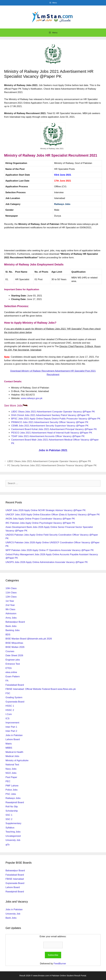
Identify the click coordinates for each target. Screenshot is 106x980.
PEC (8, 781)
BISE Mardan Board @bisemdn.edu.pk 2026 (29, 639)
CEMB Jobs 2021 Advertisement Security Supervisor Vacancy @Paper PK (50, 426)
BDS (8, 635)
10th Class (11, 588)
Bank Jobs (11, 626)
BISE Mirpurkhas (14, 643)
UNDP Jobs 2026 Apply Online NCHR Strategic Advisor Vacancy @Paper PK (46, 510)
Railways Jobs (62, 204)
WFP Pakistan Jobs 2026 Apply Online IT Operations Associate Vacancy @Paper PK (50, 550)
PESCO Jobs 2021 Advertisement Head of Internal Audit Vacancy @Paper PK (52, 433)
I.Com (9, 714)
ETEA (9, 668)
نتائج (8, 844)
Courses (10, 651)
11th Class (11, 593)
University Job (13, 840)
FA (7, 681)
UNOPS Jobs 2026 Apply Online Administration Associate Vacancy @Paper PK (47, 562)
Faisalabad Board (15, 685)
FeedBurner (60, 964)
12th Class (11, 597)
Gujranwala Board (15, 702)
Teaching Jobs (13, 832)
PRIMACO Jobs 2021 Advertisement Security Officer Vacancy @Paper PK (50, 422)
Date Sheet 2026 (14, 655)
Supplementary (13, 823)
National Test (12, 765)
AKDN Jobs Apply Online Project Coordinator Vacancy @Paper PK (40, 519)
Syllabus (10, 828)
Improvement (12, 723)
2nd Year (10, 605)
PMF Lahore (12, 786)
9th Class (10, 609)
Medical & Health (14, 752)
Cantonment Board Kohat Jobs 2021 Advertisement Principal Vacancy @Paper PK (54, 429)
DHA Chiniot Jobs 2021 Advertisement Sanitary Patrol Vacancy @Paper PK (50, 415)
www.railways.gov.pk (32, 398)
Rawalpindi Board (15, 802)
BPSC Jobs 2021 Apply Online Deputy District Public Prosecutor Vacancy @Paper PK (56, 419)
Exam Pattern (13, 677)
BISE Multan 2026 (15, 647)
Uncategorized (13, 836)
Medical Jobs (12, 756)
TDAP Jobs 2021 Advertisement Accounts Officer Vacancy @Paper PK (48, 436)
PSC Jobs (11, 794)
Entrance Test (13, 664)
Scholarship (12, 811)
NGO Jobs (11, 773)
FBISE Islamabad (15, 879)
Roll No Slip (12, 807)
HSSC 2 (10, 710)
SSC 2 (9, 819)
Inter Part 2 (11, 731)
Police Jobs (12, 790)
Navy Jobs (11, 769)
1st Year (10, 601)
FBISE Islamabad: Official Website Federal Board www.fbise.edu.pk (41, 689)
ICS (7, 718)
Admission (11, 613)
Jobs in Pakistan (14, 735)
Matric (9, 744)
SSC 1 (9, 815)
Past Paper (11, 777)
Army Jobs (11, 618)
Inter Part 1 (11, 727)
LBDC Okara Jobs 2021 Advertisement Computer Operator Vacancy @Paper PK (53, 412)
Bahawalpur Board (15, 622)
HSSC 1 (10, 706)
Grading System (14, 697)
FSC (8, 693)
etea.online (11, 672)
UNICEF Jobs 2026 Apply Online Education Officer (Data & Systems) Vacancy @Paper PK (53, 515)
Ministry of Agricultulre (17, 760)
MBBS (9, 748)
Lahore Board (13, 739)
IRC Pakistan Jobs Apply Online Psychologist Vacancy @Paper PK (40, 523)
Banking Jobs (13, 630)
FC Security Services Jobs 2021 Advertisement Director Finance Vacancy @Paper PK (52, 465)
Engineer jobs (13, 660)
